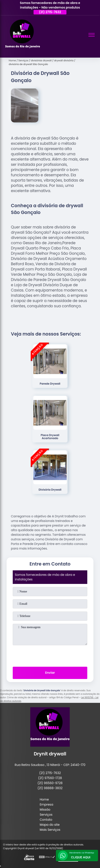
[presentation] (50, 655)
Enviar (50, 673)
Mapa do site (50, 825)
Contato (46, 820)
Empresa (46, 804)
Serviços (46, 815)
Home (44, 799)
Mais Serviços (50, 830)
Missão (45, 810)
